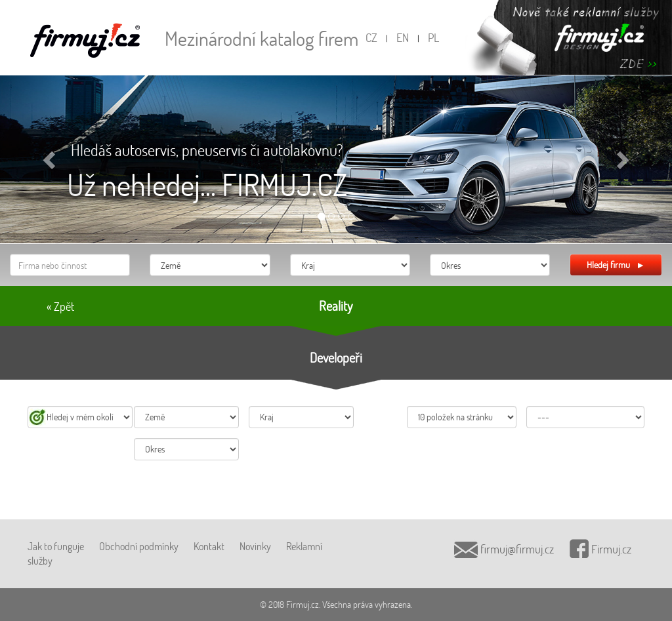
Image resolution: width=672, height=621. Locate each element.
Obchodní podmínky (139, 546)
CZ (371, 37)
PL (433, 37)
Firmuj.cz (600, 549)
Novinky (255, 546)
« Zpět (60, 306)
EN (403, 37)
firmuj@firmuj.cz (504, 549)
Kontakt (209, 546)
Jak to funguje (56, 546)
